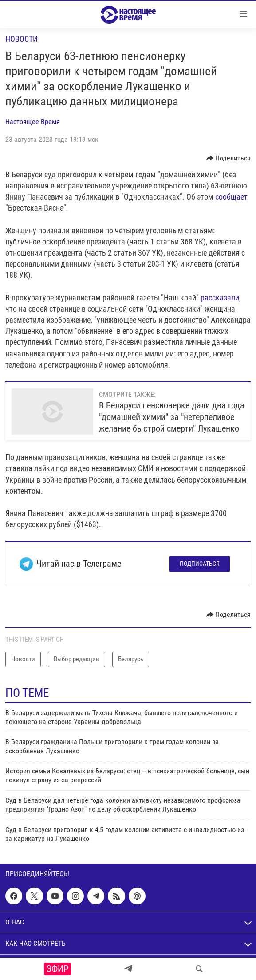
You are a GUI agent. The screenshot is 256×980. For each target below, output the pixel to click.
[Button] (229, 158)
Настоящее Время (33, 122)
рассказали (220, 298)
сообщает (231, 197)
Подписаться (200, 564)
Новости (22, 39)
